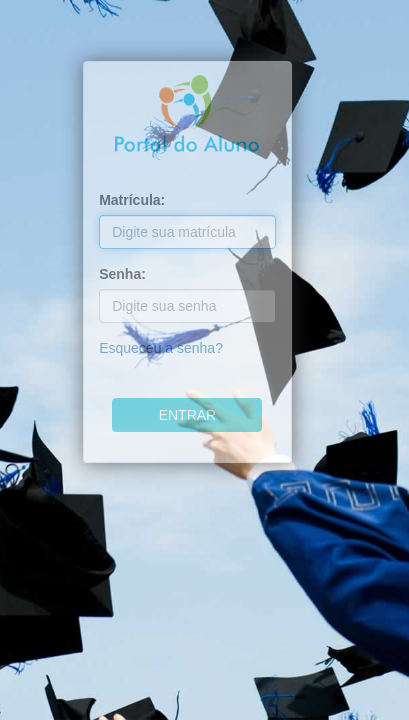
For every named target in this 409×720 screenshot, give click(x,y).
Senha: (122, 274)
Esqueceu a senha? (161, 348)
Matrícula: (132, 200)
